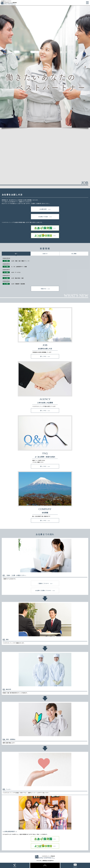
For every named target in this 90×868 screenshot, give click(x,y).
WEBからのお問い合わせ (75, 865)
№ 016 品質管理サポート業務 (19, 267)
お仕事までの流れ (43, 217)
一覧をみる (43, 289)
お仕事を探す (43, 209)
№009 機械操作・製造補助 (18, 284)
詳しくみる (43, 356)
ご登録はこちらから (43, 583)
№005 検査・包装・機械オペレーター (21, 261)
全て (16, 254)
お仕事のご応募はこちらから (43, 590)
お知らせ (45, 254)
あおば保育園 (45, 228)
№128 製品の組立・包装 (17, 278)
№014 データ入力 (16, 272)
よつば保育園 (45, 235)
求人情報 (74, 254)
